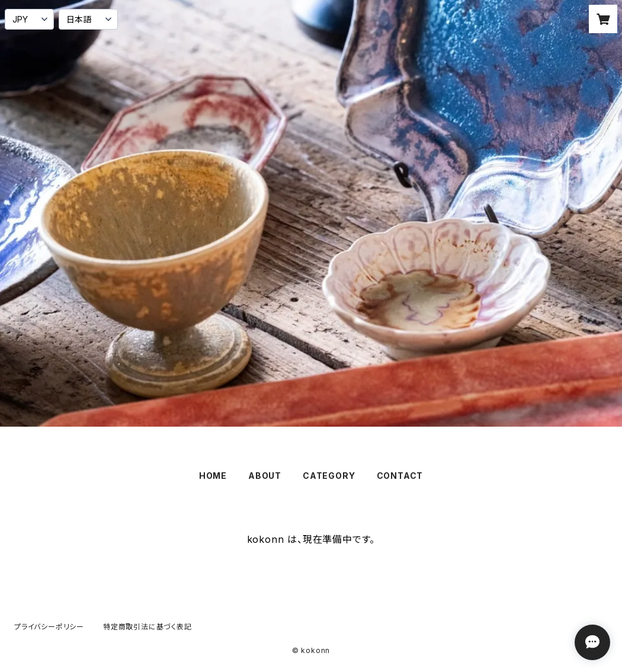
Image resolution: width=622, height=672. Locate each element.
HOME (213, 476)
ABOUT (265, 476)
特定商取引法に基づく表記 (148, 627)
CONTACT (400, 476)
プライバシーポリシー (49, 627)
